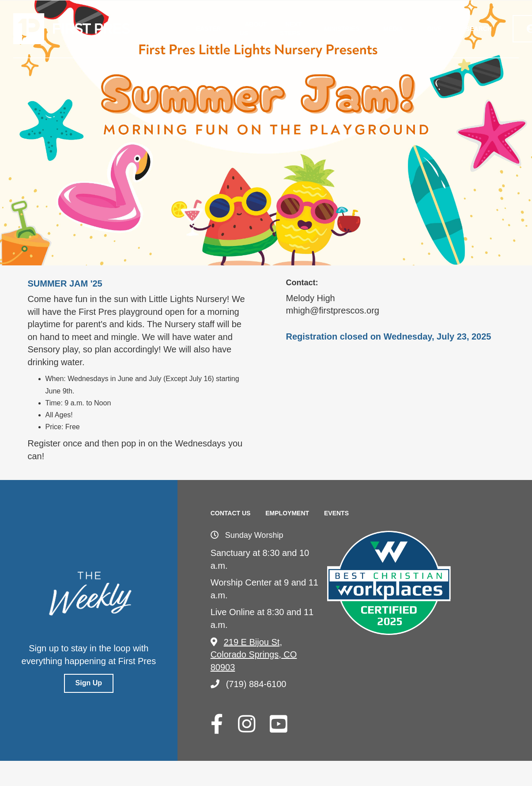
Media (393, 29)
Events (336, 513)
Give (434, 29)
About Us (253, 29)
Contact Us (231, 513)
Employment (287, 513)
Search (479, 29)
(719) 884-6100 (249, 684)
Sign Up (89, 683)
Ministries (342, 29)
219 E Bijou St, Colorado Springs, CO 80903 (254, 655)
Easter (209, 29)
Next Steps (291, 29)
